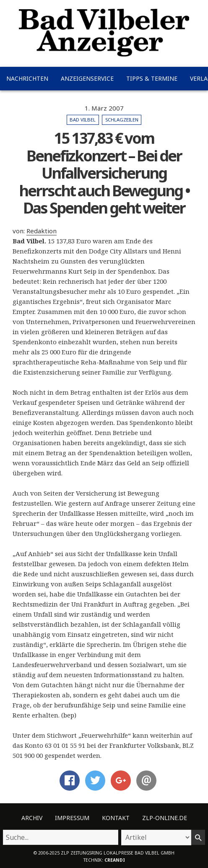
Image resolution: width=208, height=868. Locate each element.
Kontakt (116, 818)
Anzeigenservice (87, 78)
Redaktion (42, 231)
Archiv (32, 818)
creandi (115, 860)
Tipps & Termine (152, 78)
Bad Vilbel (83, 120)
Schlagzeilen (122, 120)
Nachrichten (27, 78)
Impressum (72, 818)
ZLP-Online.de (165, 818)
